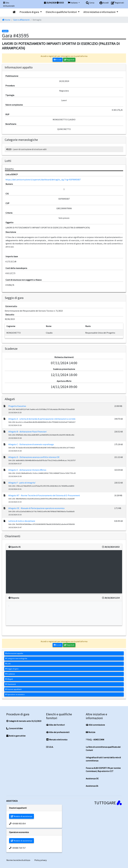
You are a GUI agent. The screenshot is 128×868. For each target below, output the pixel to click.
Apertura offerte (64, 381)
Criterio (9, 213)
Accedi (58, 60)
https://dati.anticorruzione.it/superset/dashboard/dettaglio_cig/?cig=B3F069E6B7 (43, 180)
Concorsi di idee (15, 728)
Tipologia (10, 95)
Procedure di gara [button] (30, 12)
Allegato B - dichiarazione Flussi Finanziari (27, 432)
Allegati (9, 679)
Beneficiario (11, 124)
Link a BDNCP (12, 174)
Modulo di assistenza (21, 816)
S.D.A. (50, 747)
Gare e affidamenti (21, 20)
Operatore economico (15, 694)
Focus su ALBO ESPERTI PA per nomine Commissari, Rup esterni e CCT (103, 770)
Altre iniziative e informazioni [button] (100, 12)
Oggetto (9, 222)
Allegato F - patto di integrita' (22, 483)
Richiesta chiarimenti (64, 357)
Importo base (12, 256)
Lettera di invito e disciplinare (22, 521)
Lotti (8, 664)
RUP (7, 114)
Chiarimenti (11, 684)
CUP (7, 203)
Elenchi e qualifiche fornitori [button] (62, 12)
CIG (7, 194)
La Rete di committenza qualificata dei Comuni (103, 748)
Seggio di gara (12, 669)
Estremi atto (11, 306)
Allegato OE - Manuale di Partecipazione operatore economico (36, 508)
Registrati (69, 60)
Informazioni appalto (14, 653)
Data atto (10, 315)
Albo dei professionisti (58, 732)
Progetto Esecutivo (17, 406)
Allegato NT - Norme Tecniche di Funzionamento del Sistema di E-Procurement (44, 495)
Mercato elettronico (57, 740)
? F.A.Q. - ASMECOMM (95, 740)
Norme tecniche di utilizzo (18, 860)
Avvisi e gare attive (16, 736)
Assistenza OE (92, 779)
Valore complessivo (14, 105)
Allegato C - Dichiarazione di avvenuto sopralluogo (31, 444)
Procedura (10, 86)
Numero (9, 184)
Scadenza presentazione (64, 369)
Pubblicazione (12, 76)
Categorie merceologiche (16, 658)
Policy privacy (41, 860)
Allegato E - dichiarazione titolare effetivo (27, 470)
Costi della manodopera (16, 268)
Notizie (91, 732)
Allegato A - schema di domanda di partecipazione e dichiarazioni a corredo (42, 419)
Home (6, 20)
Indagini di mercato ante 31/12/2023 (24, 721)
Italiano (73, 3)
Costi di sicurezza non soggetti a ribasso (24, 280)
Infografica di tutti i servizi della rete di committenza (103, 759)
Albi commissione (95, 725)
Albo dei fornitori (55, 725)
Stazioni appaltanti (13, 689)
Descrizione (11, 232)
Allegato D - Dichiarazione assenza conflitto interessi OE (34, 457)
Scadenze (10, 674)
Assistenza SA (92, 786)
